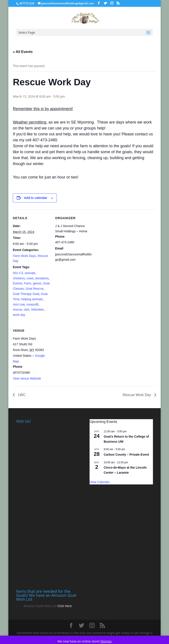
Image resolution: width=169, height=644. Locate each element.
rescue (17, 309)
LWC (21, 395)
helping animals (32, 299)
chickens (19, 278)
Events (17, 283)
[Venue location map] (78, 352)
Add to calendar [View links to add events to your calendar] (36, 198)
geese (37, 283)
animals (30, 273)
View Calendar (100, 482)
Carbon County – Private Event (126, 455)
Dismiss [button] (106, 641)
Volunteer (37, 309)
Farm (28, 283)
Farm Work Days (24, 256)
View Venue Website (27, 378)
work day (19, 315)
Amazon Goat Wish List (40, 606)
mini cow (19, 304)
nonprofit (32, 304)
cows (30, 278)
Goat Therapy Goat (26, 294)
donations (42, 278)
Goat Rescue (35, 289)
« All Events (23, 52)
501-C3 (18, 273)
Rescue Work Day (137, 395)
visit (26, 309)
